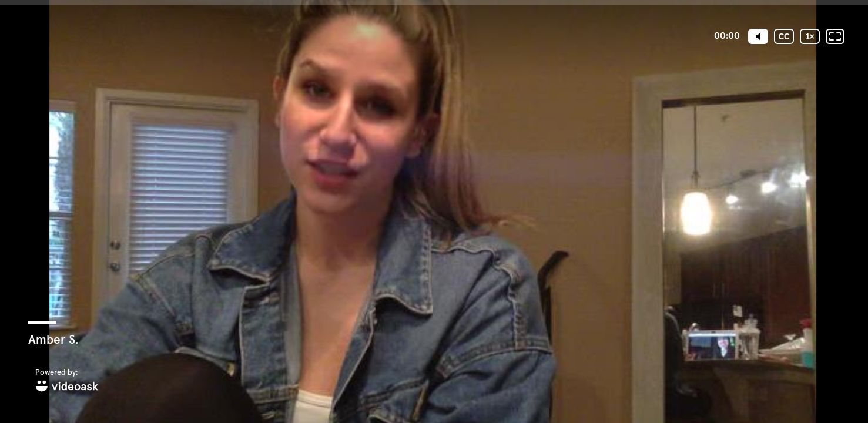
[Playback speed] (810, 36)
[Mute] (758, 36)
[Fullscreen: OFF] (835, 36)
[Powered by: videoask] (67, 381)
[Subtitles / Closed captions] (784, 36)
